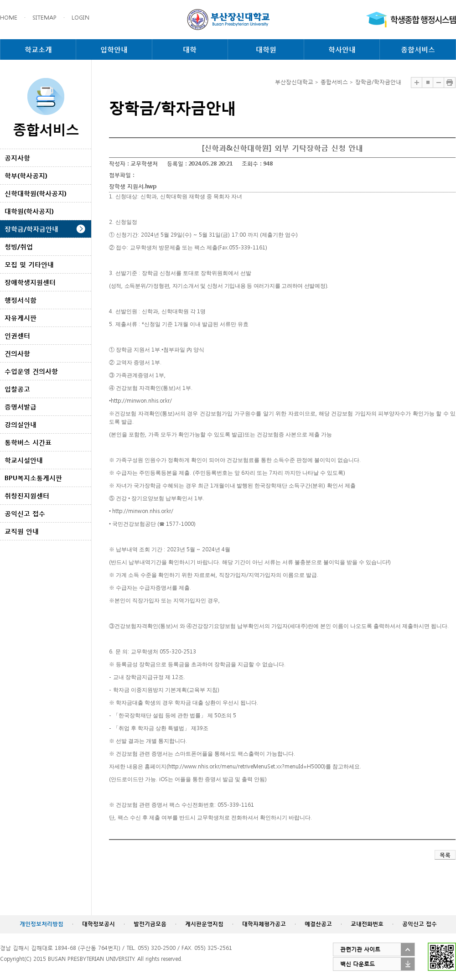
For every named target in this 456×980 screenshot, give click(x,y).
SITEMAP (44, 18)
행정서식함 (21, 300)
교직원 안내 (22, 531)
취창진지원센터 (27, 495)
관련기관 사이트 (360, 949)
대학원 (266, 49)
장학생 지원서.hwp (133, 186)
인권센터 (17, 335)
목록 (445, 855)
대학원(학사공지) (29, 211)
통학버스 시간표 (28, 442)
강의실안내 (21, 424)
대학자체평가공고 (264, 924)
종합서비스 (418, 49)
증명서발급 (21, 407)
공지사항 (17, 158)
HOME (9, 18)
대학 (190, 49)
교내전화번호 (367, 924)
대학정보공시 (98, 924)
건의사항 (17, 353)
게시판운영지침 (204, 924)
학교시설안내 (24, 460)
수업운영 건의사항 (31, 371)
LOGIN (80, 18)
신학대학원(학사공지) (36, 193)
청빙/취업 (19, 246)
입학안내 (114, 49)
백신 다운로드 (358, 964)
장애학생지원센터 (30, 282)
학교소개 (38, 49)
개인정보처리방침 (41, 924)
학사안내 (342, 49)
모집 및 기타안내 (29, 264)
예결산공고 (318, 924)
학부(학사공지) (26, 175)
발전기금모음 (150, 924)
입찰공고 (17, 389)
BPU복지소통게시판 (33, 478)
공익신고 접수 (25, 513)
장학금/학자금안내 (31, 229)
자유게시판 (21, 318)
